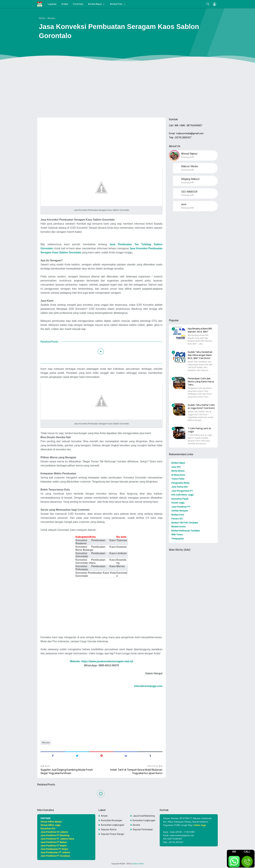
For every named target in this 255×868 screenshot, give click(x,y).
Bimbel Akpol (95, 4)
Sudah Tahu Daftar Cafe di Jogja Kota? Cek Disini (201, 406)
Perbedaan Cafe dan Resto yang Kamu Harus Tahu (201, 382)
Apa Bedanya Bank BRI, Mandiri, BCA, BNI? (200, 330)
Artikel (65, 4)
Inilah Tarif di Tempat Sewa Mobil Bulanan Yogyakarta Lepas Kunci (136, 771)
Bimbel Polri (116, 4)
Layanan (52, 4)
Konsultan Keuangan (112, 820)
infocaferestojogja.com (148, 686)
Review (46, 743)
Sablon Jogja (200, 825)
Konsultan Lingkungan (144, 820)
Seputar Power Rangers (113, 834)
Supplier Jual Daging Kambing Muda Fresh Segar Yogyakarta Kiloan (67, 771)
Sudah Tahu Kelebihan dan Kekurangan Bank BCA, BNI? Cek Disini (200, 355)
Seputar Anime (109, 829)
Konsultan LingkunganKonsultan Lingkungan (113, 825)
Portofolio (78, 4)
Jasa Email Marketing (144, 816)
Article (104, 816)
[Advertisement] (127, 90)
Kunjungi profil (187, 157)
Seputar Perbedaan (143, 829)
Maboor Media (138, 864)
